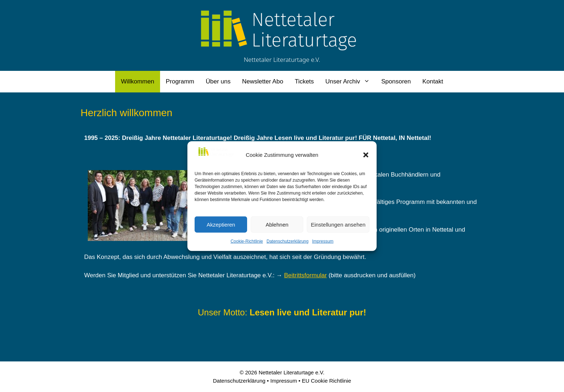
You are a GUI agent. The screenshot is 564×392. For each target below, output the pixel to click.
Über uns (218, 81)
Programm (180, 81)
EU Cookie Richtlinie (326, 381)
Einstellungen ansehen (338, 224)
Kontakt (433, 81)
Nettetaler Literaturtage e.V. (282, 60)
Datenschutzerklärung (288, 241)
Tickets (304, 81)
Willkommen (138, 81)
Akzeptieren (221, 224)
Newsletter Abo (263, 81)
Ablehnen (277, 224)
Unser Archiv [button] (351, 82)
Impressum (323, 241)
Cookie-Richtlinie (247, 241)
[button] (366, 155)
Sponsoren (396, 81)
